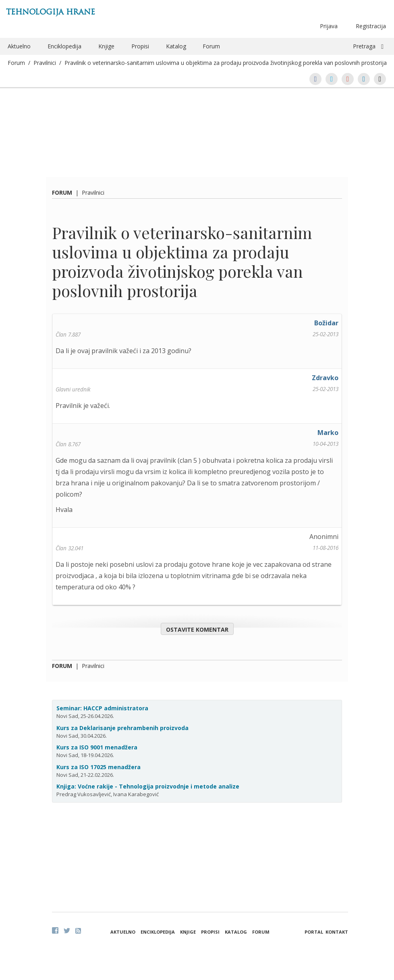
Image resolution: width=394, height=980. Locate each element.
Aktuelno (19, 46)
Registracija (371, 26)
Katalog (176, 46)
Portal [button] (314, 932)
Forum (211, 46)
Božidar (326, 323)
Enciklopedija (64, 46)
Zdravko (325, 378)
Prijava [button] (329, 26)
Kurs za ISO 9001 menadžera (97, 747)
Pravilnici (45, 63)
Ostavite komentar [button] (197, 629)
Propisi (140, 46)
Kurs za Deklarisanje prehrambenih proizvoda (122, 728)
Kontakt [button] (337, 932)
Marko (328, 433)
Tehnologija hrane (51, 12)
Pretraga (364, 46)
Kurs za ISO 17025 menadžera (98, 767)
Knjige (106, 46)
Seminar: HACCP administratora (102, 708)
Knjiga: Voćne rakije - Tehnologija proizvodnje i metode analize (148, 786)
